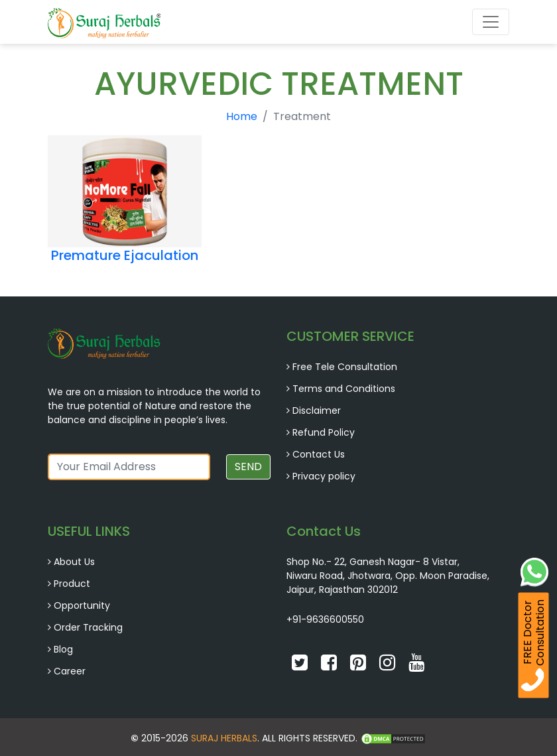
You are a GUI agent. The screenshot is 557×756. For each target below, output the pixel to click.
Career (70, 671)
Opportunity (82, 605)
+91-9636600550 (325, 619)
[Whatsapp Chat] (534, 571)
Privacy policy (324, 476)
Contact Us (319, 454)
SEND (248, 467)
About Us (74, 562)
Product (72, 584)
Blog (63, 649)
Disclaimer (317, 410)
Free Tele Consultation (345, 367)
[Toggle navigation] (491, 22)
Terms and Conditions (344, 389)
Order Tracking (88, 627)
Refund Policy (324, 432)
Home (242, 116)
